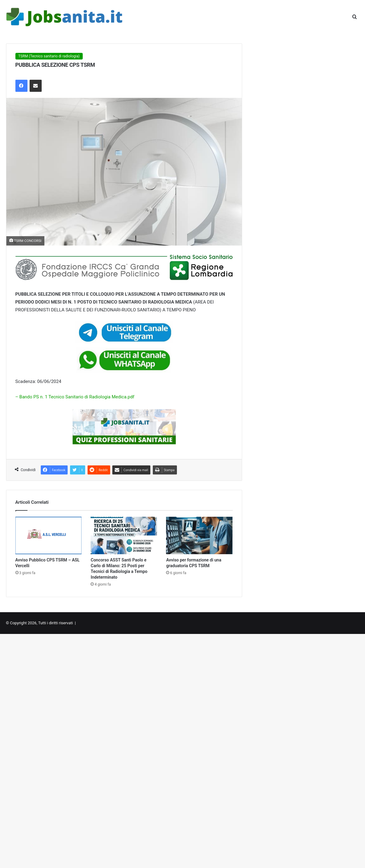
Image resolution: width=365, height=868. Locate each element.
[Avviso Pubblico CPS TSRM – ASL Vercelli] (49, 535)
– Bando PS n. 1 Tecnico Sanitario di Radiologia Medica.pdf (75, 397)
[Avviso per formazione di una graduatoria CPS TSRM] (199, 535)
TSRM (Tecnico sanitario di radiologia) (49, 56)
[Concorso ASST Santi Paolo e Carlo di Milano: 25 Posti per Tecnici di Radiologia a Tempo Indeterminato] (124, 535)
